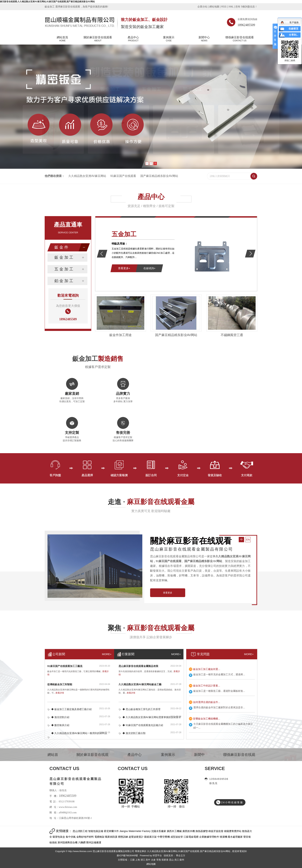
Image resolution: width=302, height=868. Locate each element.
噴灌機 (224, 837)
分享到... (294, 35)
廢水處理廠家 (236, 837)
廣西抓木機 (189, 831)
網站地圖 (215, 7)
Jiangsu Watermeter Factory (135, 831)
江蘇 (133, 860)
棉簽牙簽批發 (216, 831)
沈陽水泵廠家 (159, 831)
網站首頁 (62, 39)
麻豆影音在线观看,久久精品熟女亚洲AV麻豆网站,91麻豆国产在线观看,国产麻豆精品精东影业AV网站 (47, 2)
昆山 (172, 860)
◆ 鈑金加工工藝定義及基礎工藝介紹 (71, 709)
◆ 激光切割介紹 (60, 717)
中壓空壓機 (164, 837)
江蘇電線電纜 (191, 837)
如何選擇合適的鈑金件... (207, 702)
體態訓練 (123, 837)
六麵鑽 (82, 842)
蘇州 (182, 860)
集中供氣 (71, 837)
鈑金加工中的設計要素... (207, 686)
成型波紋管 (177, 837)
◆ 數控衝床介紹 (60, 725)
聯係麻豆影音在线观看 (240, 39)
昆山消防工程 (80, 831)
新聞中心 (204, 39)
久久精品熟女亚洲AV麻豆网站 (87, 176)
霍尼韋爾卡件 (112, 831)
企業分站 (202, 7)
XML (231, 7)
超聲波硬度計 (136, 837)
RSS (224, 7)
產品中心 (133, 39)
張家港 (165, 860)
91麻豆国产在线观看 (123, 176)
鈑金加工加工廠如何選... (207, 669)
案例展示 (169, 39)
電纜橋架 (100, 837)
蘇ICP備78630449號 (127, 855)
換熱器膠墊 (202, 831)
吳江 (177, 860)
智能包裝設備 (96, 831)
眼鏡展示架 (151, 837)
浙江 (143, 860)
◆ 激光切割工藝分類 (134, 733)
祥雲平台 (157, 855)
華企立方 (180, 855)
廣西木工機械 (175, 831)
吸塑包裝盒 (59, 837)
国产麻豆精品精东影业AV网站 (159, 176)
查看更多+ (124, 268)
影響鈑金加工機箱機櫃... (207, 719)
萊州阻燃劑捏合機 (68, 842)
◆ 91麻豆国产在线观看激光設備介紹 (143, 725)
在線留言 (293, 29)
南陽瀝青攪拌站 (233, 831)
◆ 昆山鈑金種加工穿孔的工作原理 (141, 709)
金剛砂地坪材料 (85, 837)
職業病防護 (111, 837)
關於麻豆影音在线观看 (98, 39)
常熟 (159, 860)
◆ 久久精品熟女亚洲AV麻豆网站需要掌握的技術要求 (152, 717)
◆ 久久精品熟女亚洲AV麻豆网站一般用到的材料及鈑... (79, 737)
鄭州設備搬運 (94, 842)
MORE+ (249, 654)
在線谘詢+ (149, 268)
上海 (138, 860)
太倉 (154, 860)
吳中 (148, 860)
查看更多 (168, 593)
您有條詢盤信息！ (246, 7)
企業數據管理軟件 (209, 837)
